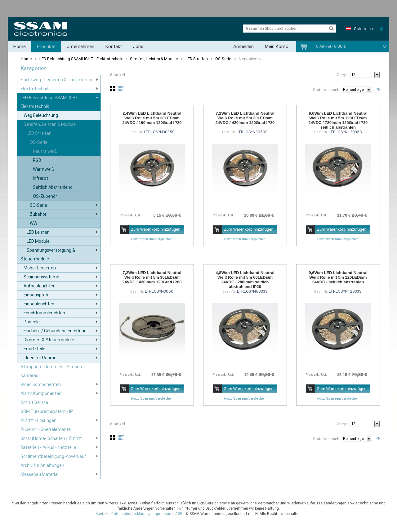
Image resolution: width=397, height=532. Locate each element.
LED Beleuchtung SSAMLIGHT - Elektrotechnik (81, 59)
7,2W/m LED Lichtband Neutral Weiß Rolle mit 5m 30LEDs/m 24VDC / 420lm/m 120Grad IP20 (245, 118)
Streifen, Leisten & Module (154, 59)
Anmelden (243, 47)
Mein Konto (277, 47)
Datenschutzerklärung (131, 514)
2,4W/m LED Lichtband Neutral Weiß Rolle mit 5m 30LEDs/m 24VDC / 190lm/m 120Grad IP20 (152, 118)
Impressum (163, 514)
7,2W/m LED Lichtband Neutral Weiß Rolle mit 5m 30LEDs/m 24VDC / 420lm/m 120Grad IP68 (152, 277)
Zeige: (343, 75)
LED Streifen (197, 59)
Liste (121, 89)
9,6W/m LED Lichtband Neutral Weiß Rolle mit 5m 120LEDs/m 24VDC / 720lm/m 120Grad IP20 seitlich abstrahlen (338, 120)
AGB (179, 514)
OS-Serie (223, 59)
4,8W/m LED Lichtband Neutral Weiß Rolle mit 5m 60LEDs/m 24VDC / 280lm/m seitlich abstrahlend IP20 (245, 280)
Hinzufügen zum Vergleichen (152, 239)
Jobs (138, 47)
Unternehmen (80, 47)
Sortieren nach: (327, 90)
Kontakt (114, 47)
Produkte (46, 47)
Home (20, 47)
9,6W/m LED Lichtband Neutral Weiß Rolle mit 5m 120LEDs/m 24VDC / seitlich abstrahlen (338, 277)
